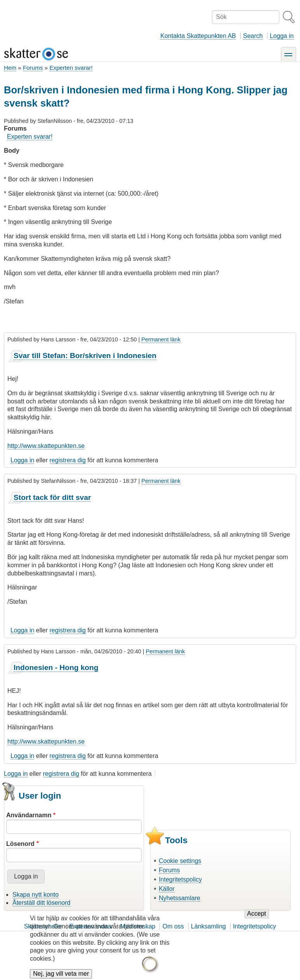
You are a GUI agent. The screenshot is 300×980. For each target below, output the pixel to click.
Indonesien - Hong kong (56, 667)
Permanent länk (161, 339)
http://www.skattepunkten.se (46, 446)
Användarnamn (29, 815)
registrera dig (68, 460)
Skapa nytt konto (36, 895)
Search (253, 36)
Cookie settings (180, 861)
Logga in (282, 36)
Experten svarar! (71, 68)
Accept (257, 920)
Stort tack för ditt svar (52, 497)
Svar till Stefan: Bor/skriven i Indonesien (85, 356)
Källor (167, 889)
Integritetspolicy (180, 879)
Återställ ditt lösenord (41, 903)
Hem (10, 68)
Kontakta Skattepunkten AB (198, 36)
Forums (33, 68)
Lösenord (20, 844)
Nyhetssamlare (179, 898)
